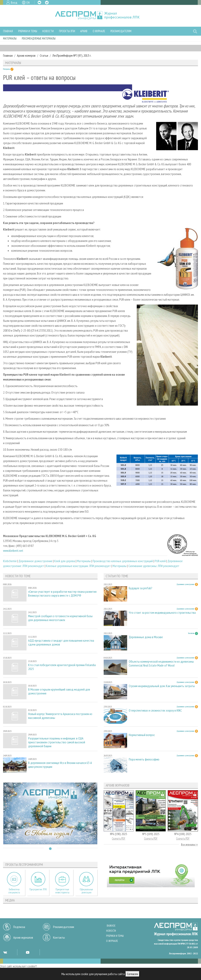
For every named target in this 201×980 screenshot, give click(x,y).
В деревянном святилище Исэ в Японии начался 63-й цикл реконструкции (60, 765)
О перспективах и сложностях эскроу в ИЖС (155, 710)
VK (39, 2)
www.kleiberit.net (13, 551)
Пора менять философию (144, 759)
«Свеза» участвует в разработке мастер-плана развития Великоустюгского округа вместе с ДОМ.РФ (62, 594)
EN (28, 2)
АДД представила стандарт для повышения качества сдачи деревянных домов (61, 642)
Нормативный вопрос (142, 735)
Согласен (132, 974)
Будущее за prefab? (140, 588)
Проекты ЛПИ (67, 31)
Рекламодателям (121, 31)
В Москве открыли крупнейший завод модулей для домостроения (59, 691)
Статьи (44, 55)
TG (47, 3)
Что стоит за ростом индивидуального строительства (162, 613)
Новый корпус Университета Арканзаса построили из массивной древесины (60, 716)
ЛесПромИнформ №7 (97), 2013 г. (72, 55)
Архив (84, 31)
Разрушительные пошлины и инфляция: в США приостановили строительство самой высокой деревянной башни (57, 742)
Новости (48, 31)
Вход (14, 2)
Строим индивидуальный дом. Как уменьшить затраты (162, 686)
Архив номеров (26, 55)
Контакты (59, 937)
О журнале (99, 31)
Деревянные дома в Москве (146, 637)
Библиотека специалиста (14, 891)
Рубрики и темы (28, 31)
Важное (111, 926)
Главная (8, 31)
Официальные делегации (86, 891)
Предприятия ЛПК (38, 889)
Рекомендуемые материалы (39, 38)
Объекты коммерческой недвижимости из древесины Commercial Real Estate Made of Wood (161, 663)
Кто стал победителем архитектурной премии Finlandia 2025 (62, 667)
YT (28, 952)
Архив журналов (23, 937)
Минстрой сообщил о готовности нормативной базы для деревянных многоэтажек (60, 618)
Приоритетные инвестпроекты (62, 891)
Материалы (10, 38)
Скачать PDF (119, 838)
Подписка (19, 927)
